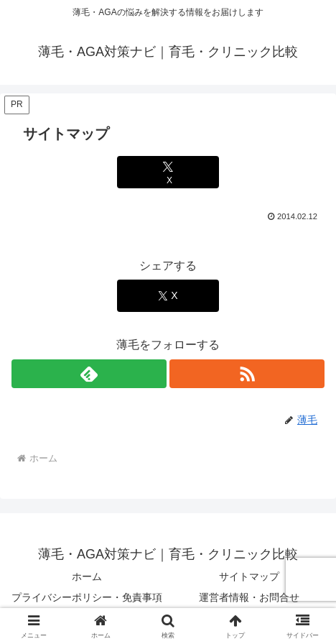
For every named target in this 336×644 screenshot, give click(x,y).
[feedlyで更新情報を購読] (89, 374)
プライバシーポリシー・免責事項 (87, 597)
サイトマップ (249, 576)
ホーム (87, 576)
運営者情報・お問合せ (249, 597)
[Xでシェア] (168, 172)
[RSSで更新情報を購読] (247, 374)
